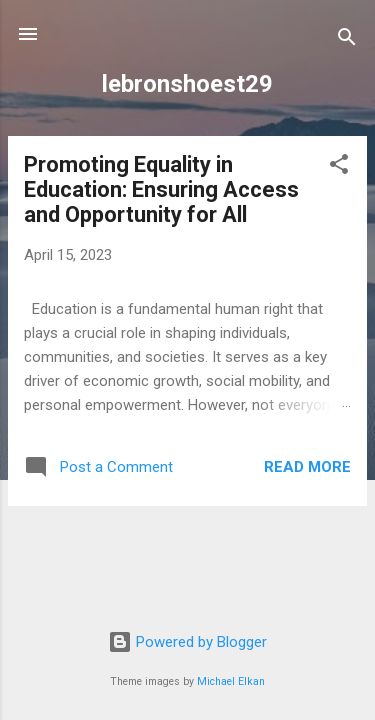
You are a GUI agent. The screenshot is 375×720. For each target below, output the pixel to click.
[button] (339, 167)
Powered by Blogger (187, 642)
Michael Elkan (231, 681)
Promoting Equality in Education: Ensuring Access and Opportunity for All (161, 189)
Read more (307, 467)
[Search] (347, 40)
